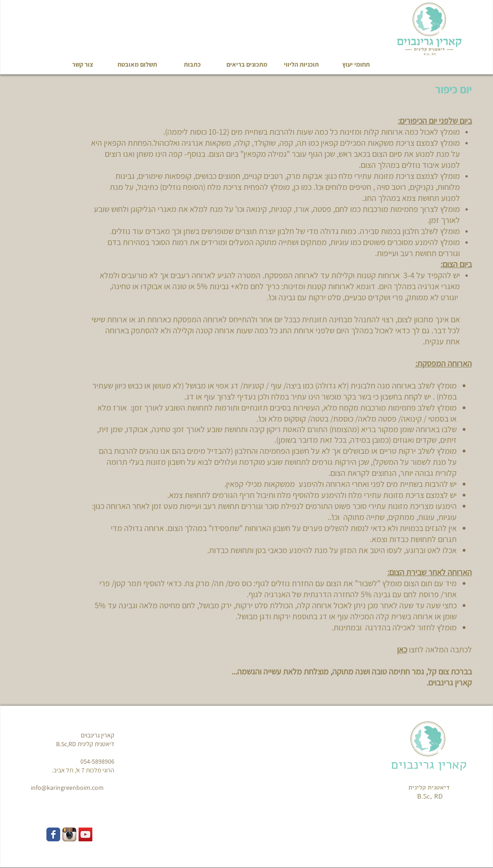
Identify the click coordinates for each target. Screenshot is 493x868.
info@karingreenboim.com (67, 788)
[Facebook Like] (40, 21)
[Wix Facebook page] (53, 834)
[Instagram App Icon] (69, 834)
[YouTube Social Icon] (85, 834)
